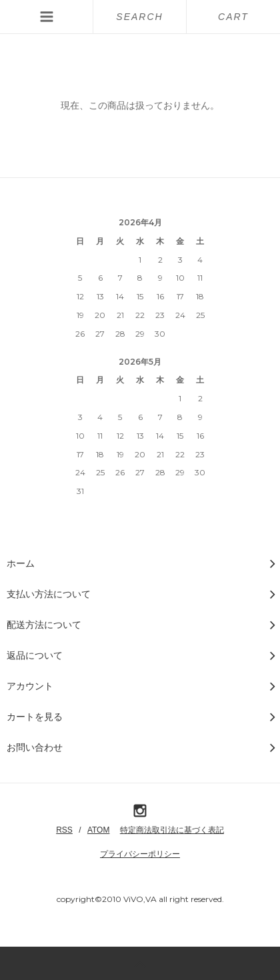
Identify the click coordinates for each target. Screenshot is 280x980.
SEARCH (139, 17)
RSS (64, 830)
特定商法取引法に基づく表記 (172, 830)
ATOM (99, 830)
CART (233, 17)
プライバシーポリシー (140, 854)
